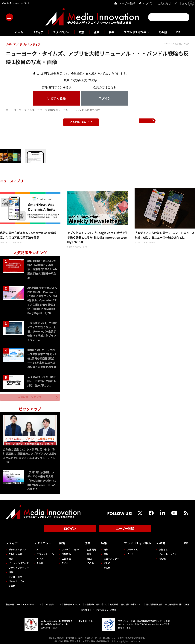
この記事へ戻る (81, 122)
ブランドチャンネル (139, 32)
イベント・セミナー (170, 553)
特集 (112, 32)
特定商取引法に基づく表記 (177, 603)
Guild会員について (53, 603)
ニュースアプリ (13, 181)
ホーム (14, 32)
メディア (34, 32)
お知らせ (164, 548)
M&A (89, 557)
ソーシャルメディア (19, 562)
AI (37, 548)
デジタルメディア (17, 548)
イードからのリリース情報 (104, 608)
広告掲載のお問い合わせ (96, 603)
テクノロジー (59, 32)
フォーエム (131, 548)
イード (129, 553)
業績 (89, 553)
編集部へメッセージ (73, 603)
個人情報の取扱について (132, 603)
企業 (97, 32)
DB (184, 32)
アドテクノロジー (70, 548)
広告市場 (66, 557)
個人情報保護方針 (154, 603)
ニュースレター (110, 557)
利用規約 (114, 603)
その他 (168, 32)
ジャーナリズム (16, 580)
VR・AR (40, 557)
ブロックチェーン (45, 553)
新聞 (11, 557)
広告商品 (66, 553)
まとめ (106, 562)
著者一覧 (10, 603)
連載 (105, 553)
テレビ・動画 (15, 553)
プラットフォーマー (19, 566)
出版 (11, 571)
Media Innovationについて (29, 603)
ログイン (70, 528)
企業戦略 (91, 548)
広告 (81, 32)
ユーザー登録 (125, 528)
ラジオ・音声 (15, 575)
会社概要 (85, 608)
